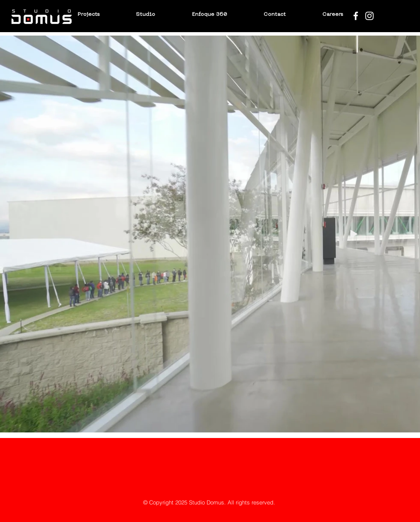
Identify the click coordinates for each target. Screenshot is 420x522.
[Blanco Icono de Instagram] (369, 16)
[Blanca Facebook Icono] (356, 16)
